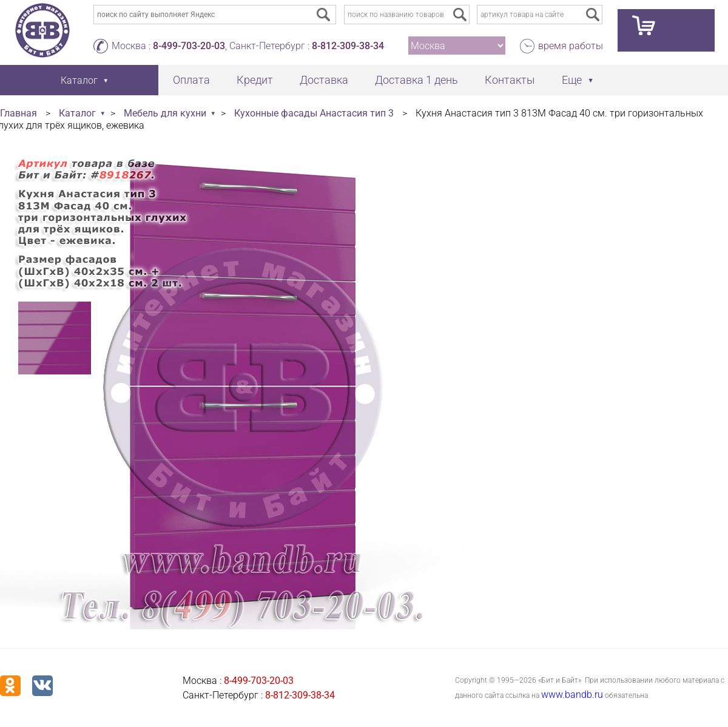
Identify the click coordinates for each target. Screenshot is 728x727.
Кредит (255, 80)
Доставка (324, 80)
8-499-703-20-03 (189, 46)
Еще (572, 80)
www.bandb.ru (572, 695)
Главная (19, 113)
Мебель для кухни (165, 113)
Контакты (510, 80)
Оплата (191, 80)
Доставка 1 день (416, 80)
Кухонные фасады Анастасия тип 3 (314, 113)
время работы (571, 46)
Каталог (77, 113)
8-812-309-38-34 (348, 46)
